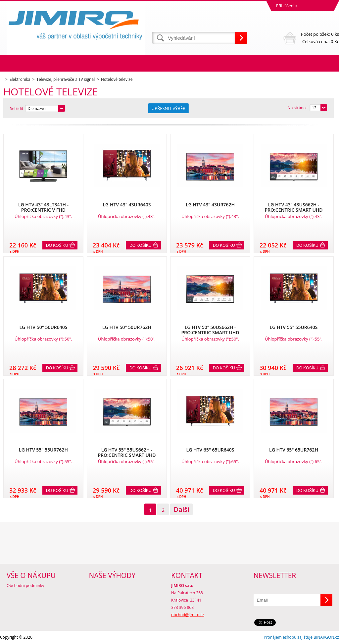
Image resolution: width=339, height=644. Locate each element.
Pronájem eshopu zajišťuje (288, 637)
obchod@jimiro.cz (188, 615)
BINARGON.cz (326, 637)
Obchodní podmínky (25, 586)
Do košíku (57, 245)
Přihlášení (285, 6)
